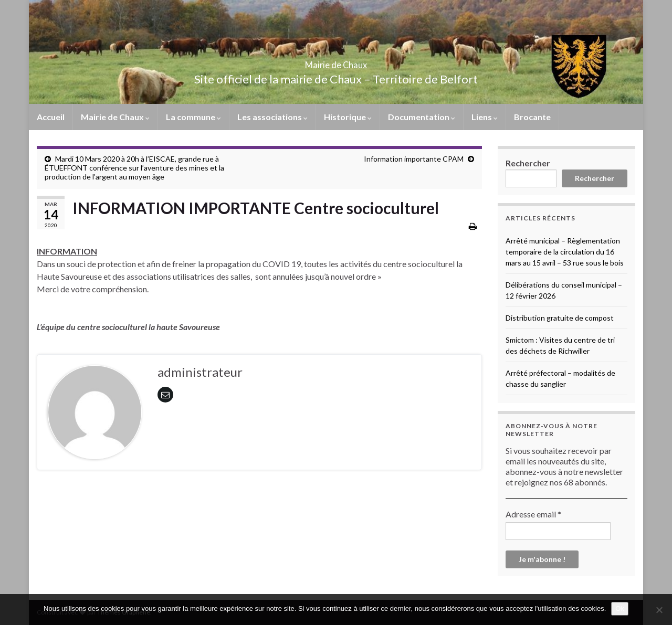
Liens (485, 117)
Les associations (272, 117)
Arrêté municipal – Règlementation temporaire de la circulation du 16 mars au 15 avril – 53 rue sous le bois (565, 252)
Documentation (422, 117)
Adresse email (533, 514)
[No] (659, 610)
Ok (620, 608)
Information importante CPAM (414, 159)
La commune (193, 117)
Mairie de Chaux (336, 62)
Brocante (532, 117)
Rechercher (528, 163)
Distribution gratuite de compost (560, 318)
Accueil (51, 117)
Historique (348, 117)
